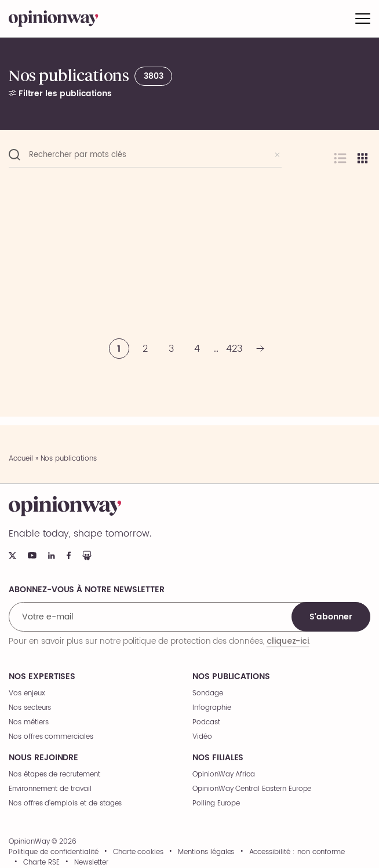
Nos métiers (28, 722)
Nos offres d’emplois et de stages (65, 803)
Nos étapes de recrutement (54, 774)
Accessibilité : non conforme (297, 852)
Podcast (206, 722)
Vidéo (202, 737)
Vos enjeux (27, 693)
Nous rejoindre (43, 758)
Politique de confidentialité (54, 852)
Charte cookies (138, 852)
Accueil (21, 459)
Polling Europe (216, 803)
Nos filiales (218, 758)
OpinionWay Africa (224, 774)
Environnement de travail (50, 789)
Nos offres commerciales (51, 737)
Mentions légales (206, 852)
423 (234, 349)
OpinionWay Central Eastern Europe (252, 789)
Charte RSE (41, 863)
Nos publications (231, 677)
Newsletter (92, 863)
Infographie (212, 708)
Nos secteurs (30, 708)
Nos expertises (42, 677)
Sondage (208, 693)
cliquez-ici (288, 641)
